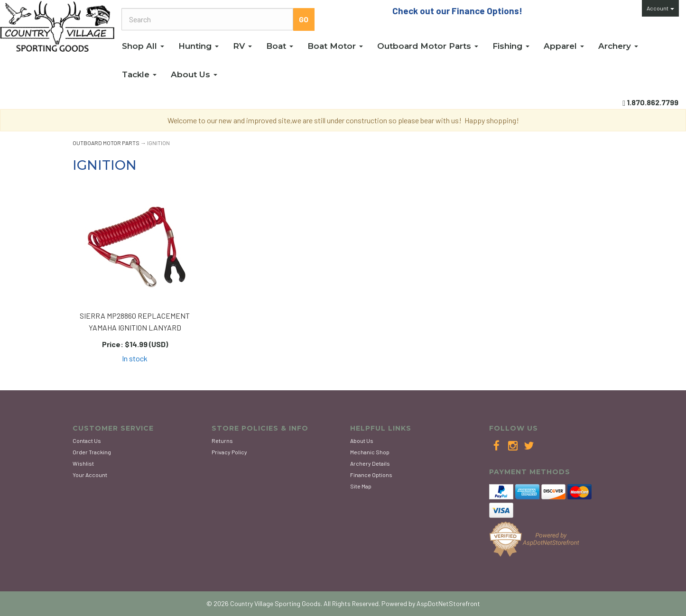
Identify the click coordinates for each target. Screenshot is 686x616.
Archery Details (370, 463)
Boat (280, 46)
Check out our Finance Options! (457, 11)
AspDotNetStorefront (448, 603)
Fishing (511, 46)
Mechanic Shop (370, 452)
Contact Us (87, 441)
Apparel (564, 46)
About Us (194, 74)
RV (242, 46)
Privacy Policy (229, 452)
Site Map (361, 486)
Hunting (199, 46)
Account (660, 8)
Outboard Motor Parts (428, 46)
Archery (618, 46)
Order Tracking (92, 452)
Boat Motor (335, 46)
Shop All (143, 46)
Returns (222, 441)
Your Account (90, 475)
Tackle (139, 74)
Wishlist (83, 463)
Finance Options (371, 475)
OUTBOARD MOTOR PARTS (106, 143)
